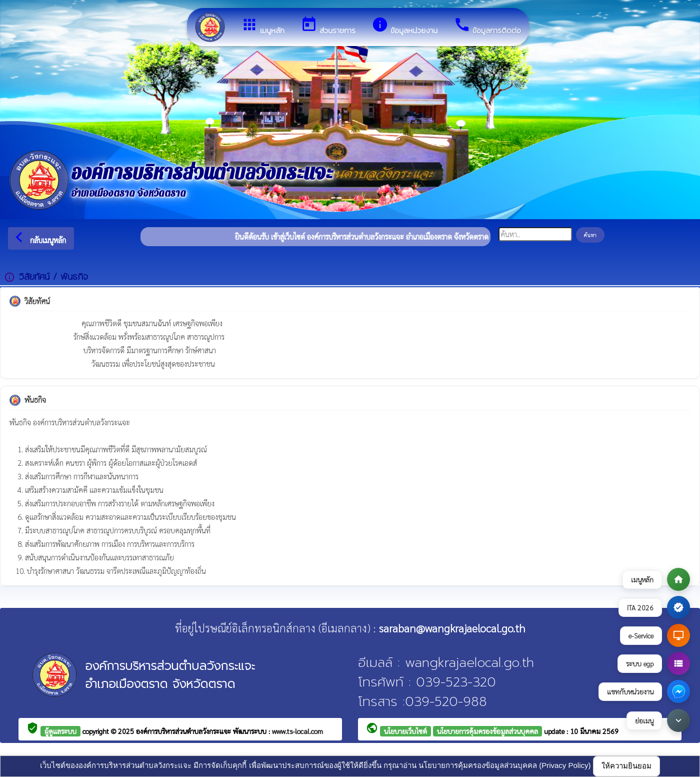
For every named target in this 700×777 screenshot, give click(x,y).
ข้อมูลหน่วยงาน (404, 26)
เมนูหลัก (263, 26)
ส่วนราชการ (328, 26)
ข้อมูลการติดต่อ (487, 26)
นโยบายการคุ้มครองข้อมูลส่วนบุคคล (487, 731)
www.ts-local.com (297, 731)
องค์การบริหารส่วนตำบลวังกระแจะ (184, 731)
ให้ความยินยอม (626, 766)
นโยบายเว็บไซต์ (405, 731)
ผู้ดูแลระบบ (60, 731)
